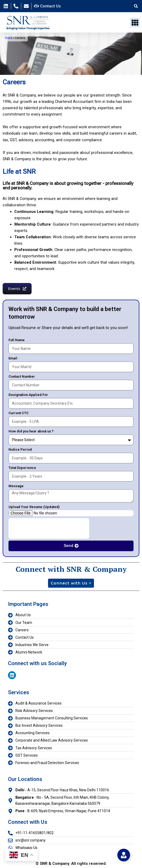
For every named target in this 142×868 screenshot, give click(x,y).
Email (13, 358)
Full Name (17, 340)
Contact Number (22, 376)
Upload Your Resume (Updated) (34, 507)
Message (16, 486)
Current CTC (19, 413)
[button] (136, 6)
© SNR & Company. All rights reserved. (71, 864)
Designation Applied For (28, 395)
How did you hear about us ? (31, 431)
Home (9, 38)
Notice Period (20, 449)
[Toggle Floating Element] (124, 855)
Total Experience (22, 468)
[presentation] (49, 528)
